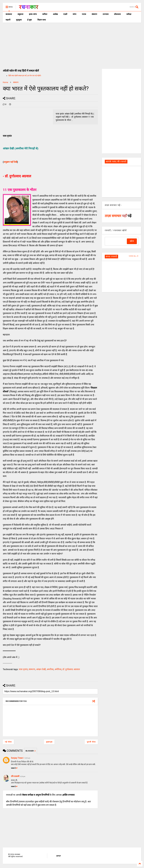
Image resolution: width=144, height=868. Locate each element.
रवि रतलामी (15, 776)
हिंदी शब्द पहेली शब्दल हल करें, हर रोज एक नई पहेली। (25, 76)
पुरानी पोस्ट (91, 742)
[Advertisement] (72, 44)
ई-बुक (30, 20)
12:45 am (27, 758)
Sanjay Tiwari (17, 758)
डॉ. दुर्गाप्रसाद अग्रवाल (71, 669)
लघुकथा (20, 14)
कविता (45, 14)
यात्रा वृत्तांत (23, 669)
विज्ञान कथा (42, 20)
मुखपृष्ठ (58, 856)
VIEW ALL (134, 256)
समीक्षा (129, 14)
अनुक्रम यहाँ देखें (10, 162)
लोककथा (117, 14)
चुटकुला (19, 20)
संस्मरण (94, 14)
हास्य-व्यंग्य (33, 14)
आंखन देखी (41, 669)
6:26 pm (23, 776)
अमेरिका (58, 669)
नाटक (84, 14)
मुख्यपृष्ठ (49, 742)
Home (5, 82)
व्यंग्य (74, 14)
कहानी (8, 20)
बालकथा (9, 14)
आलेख (55, 14)
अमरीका (50, 669)
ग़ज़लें (65, 14)
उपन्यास (106, 14)
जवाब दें (14, 768)
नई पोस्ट (8, 742)
